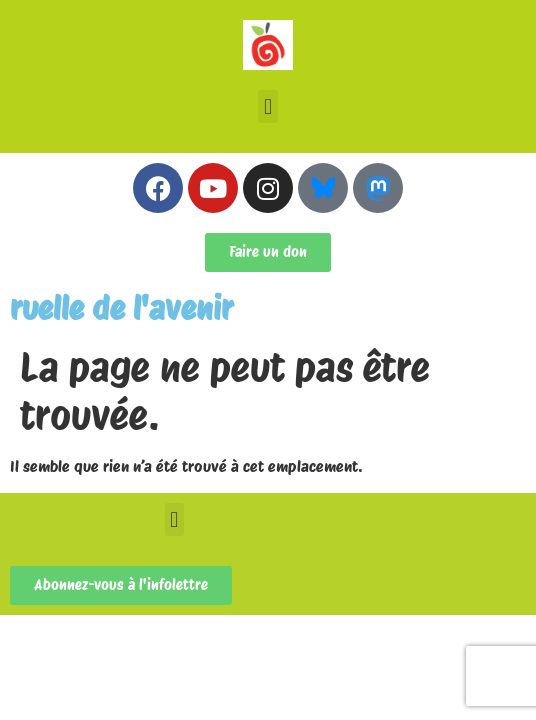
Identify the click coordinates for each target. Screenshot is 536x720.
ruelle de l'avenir (121, 308)
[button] (267, 106)
